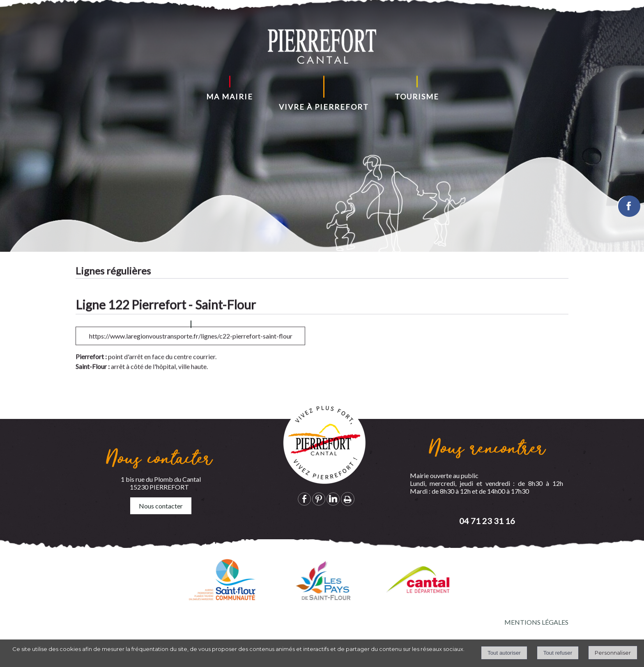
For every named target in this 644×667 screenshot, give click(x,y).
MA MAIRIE (230, 97)
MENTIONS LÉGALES (536, 622)
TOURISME (417, 97)
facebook (304, 499)
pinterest (319, 499)
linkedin (333, 499)
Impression (348, 499)
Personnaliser (613, 653)
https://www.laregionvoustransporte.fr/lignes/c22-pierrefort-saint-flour (191, 345)
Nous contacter (161, 506)
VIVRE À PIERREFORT (324, 107)
